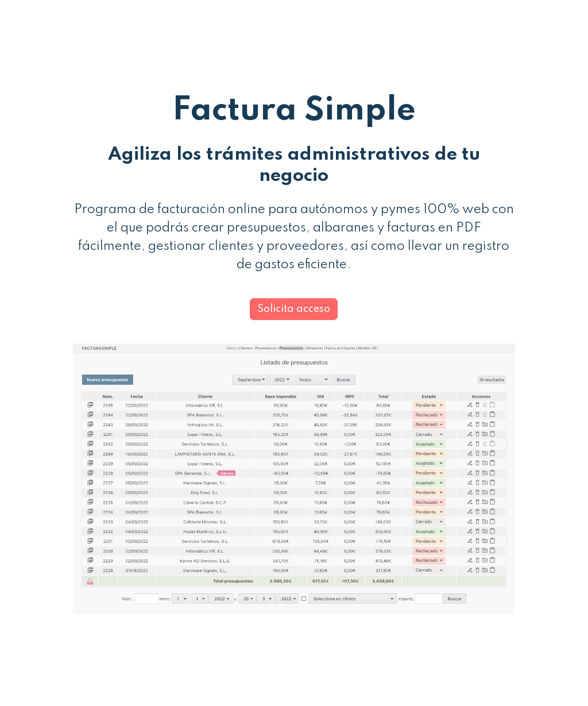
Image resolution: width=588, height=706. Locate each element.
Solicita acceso (294, 309)
